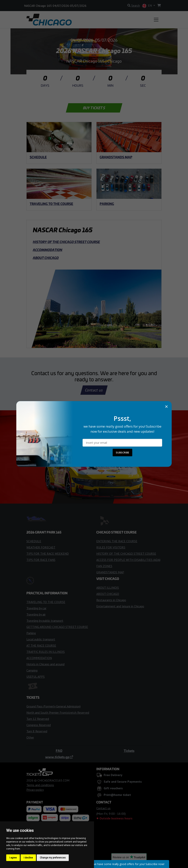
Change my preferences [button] (53, 858)
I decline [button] (28, 858)
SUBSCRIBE (122, 452)
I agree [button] (13, 858)
